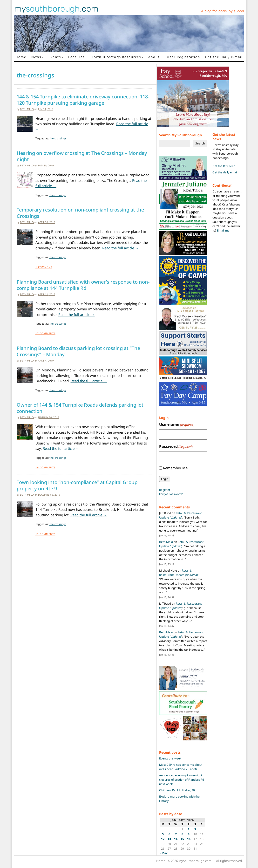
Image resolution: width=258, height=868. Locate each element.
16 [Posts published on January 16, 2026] (189, 839)
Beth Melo (27, 109)
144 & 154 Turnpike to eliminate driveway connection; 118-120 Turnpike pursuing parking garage (83, 100)
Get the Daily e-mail (224, 57)
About (154, 57)
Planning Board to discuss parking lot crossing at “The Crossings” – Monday (78, 351)
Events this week (170, 758)
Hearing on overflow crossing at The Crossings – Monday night (82, 156)
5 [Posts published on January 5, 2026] (163, 834)
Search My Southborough (180, 135)
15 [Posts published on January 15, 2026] (182, 839)
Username (177, 425)
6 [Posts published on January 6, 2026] (169, 834)
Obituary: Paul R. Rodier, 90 (177, 790)
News (36, 57)
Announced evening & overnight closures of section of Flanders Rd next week (182, 780)
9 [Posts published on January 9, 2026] (189, 834)
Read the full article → (120, 248)
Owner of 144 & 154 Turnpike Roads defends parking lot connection (80, 408)
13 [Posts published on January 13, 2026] (169, 839)
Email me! (224, 230)
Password (176, 447)
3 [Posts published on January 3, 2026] (195, 829)
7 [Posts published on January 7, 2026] (176, 834)
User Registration (183, 57)
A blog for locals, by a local (222, 11)
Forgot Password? (171, 494)
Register (165, 490)
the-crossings (58, 138)
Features (76, 57)
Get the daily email (225, 172)
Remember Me (175, 468)
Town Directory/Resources (116, 57)
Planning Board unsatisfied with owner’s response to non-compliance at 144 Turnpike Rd (83, 285)
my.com (56, 9)
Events (55, 57)
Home (21, 57)
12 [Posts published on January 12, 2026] (163, 839)
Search (200, 143)
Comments (45, 333)
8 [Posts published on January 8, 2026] (182, 834)
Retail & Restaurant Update (180, 515)
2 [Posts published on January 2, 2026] (189, 829)
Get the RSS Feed (224, 166)
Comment (44, 267)
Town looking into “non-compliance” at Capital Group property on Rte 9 (77, 485)
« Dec (164, 853)
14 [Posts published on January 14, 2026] (176, 839)
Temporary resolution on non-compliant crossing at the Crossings (80, 213)
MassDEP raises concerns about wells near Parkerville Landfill (181, 767)
